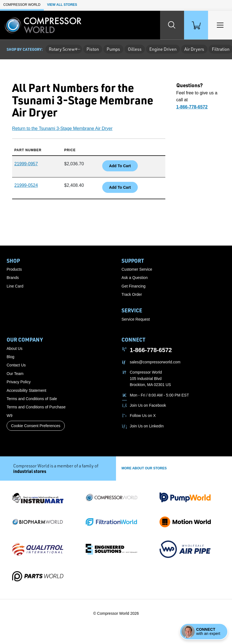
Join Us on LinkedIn (147, 426)
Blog (10, 357)
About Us (15, 348)
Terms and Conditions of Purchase (36, 407)
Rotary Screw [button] (64, 49)
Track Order (132, 294)
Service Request (136, 319)
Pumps (113, 49)
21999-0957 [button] (26, 164)
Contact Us (16, 365)
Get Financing (133, 286)
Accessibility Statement (26, 390)
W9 (10, 416)
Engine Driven (163, 49)
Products (14, 269)
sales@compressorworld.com (155, 362)
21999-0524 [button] (26, 185)
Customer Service (137, 269)
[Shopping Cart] (196, 25)
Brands (13, 278)
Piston (93, 49)
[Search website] (171, 25)
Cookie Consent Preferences (36, 426)
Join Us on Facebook (148, 405)
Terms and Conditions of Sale (32, 399)
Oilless (135, 49)
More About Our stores (144, 468)
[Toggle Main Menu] (220, 25)
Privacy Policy (19, 382)
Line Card (15, 286)
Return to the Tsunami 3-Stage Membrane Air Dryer (62, 128)
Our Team (15, 374)
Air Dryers (194, 49)
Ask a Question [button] (135, 278)
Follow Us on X (143, 416)
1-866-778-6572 (151, 350)
